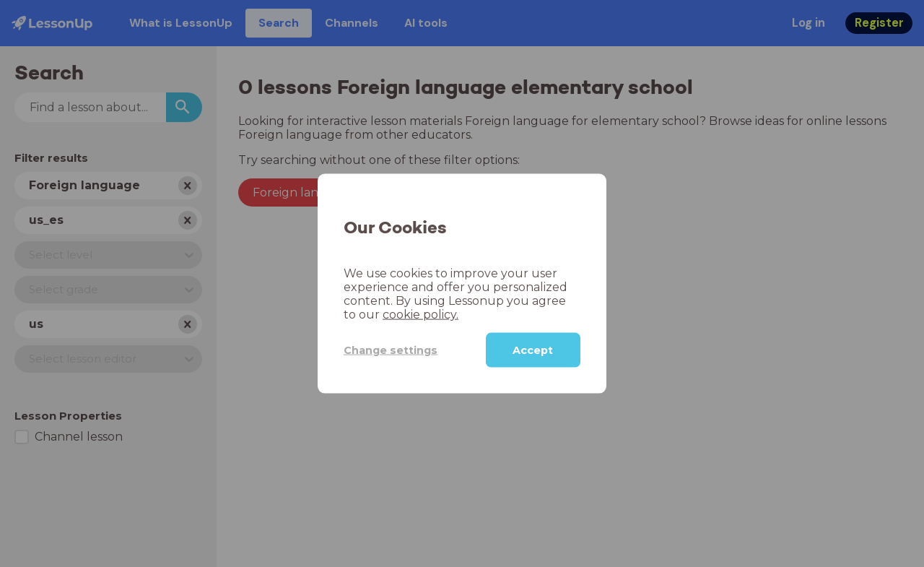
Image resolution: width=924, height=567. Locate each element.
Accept (533, 350)
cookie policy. (420, 315)
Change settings (391, 350)
